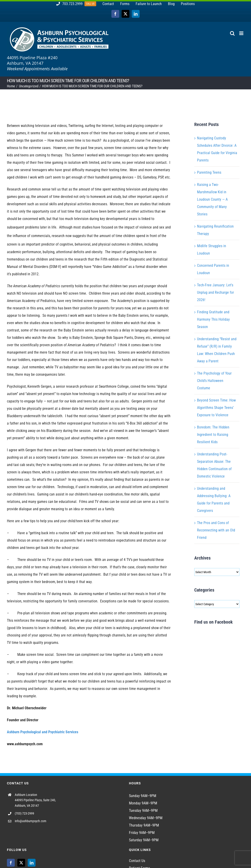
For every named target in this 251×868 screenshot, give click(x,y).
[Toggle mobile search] (232, 33)
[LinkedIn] (32, 863)
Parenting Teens (209, 172)
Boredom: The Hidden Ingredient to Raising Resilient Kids (213, 435)
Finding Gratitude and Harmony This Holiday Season (213, 319)
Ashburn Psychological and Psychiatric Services (43, 732)
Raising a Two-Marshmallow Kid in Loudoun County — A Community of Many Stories (212, 199)
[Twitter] (21, 863)
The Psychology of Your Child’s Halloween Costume (214, 381)
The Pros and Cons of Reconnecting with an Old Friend (216, 530)
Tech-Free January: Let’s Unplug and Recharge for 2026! (215, 292)
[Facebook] (11, 863)
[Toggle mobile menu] (242, 33)
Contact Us (137, 861)
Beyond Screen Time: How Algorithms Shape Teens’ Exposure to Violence (216, 408)
